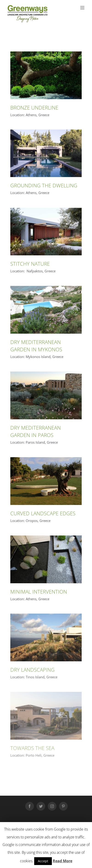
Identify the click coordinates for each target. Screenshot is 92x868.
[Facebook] (30, 806)
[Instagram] (52, 806)
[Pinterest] (63, 806)
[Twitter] (41, 806)
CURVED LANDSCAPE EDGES (43, 513)
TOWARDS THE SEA (32, 748)
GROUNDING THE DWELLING (44, 185)
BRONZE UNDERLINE (34, 107)
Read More (63, 861)
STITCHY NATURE (30, 264)
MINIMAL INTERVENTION (39, 592)
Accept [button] (43, 861)
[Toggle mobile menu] (83, 8)
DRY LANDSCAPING (32, 670)
